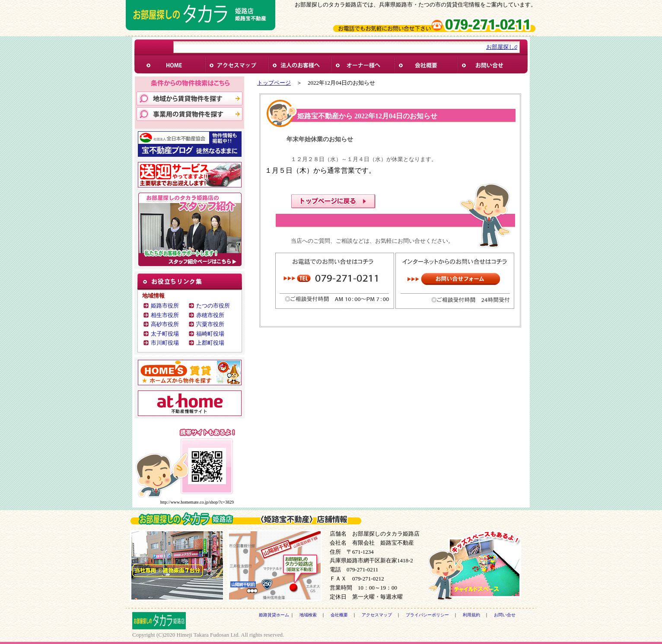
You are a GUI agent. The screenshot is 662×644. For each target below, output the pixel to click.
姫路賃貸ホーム (173, 65)
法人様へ (299, 65)
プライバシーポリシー (427, 615)
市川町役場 (165, 343)
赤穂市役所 (210, 315)
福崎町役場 (210, 334)
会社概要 (426, 65)
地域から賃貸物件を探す (189, 98)
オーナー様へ (363, 65)
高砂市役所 (165, 324)
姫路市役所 (165, 306)
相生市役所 (165, 315)
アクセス (236, 65)
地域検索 (308, 615)
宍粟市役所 (210, 324)
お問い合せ (489, 65)
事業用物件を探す (189, 114)
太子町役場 (165, 334)
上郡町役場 (210, 343)
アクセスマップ (377, 615)
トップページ (274, 83)
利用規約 (471, 615)
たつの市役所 (213, 306)
